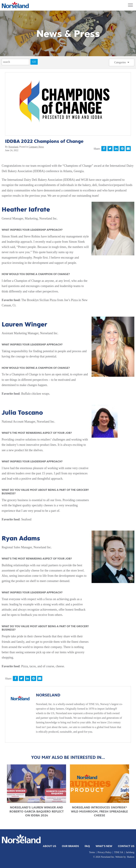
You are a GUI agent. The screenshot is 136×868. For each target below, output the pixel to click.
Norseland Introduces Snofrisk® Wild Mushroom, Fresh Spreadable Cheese (99, 811)
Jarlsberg (130, 852)
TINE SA (119, 852)
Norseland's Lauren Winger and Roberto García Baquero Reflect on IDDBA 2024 (37, 811)
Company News (36, 147)
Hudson (131, 857)
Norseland (13, 147)
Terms (92, 852)
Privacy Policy (105, 852)
